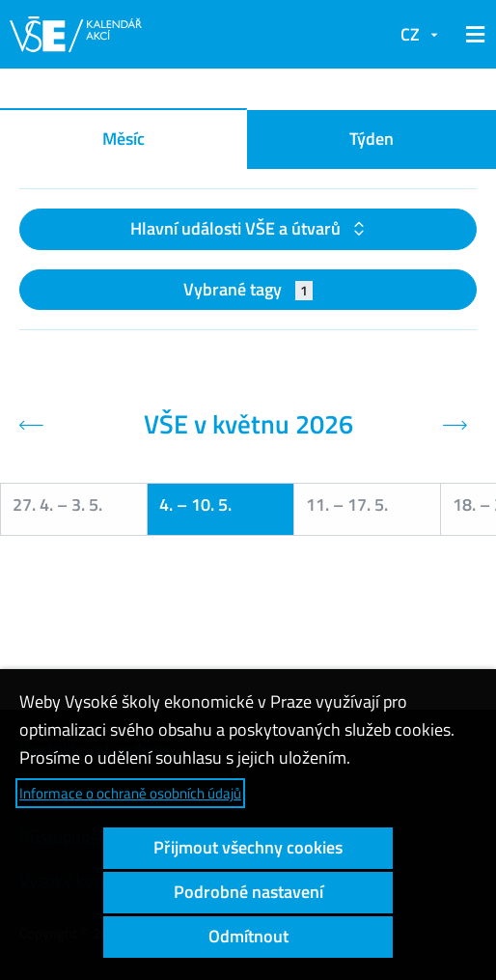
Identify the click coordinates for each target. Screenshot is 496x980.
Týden (372, 139)
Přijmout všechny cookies (248, 847)
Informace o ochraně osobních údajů (130, 793)
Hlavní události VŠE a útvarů (237, 228)
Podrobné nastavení (248, 892)
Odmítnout (248, 936)
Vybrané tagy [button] (248, 289)
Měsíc (124, 139)
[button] (472, 35)
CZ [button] (410, 34)
